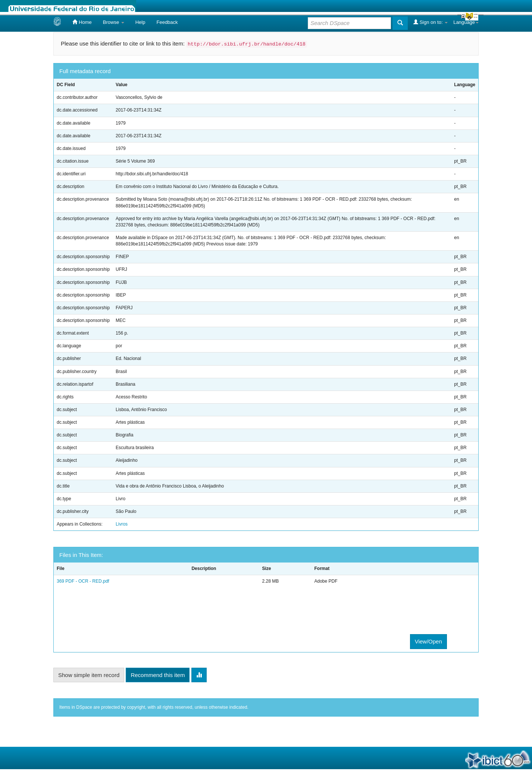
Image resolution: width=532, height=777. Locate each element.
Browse (114, 22)
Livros (122, 524)
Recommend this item (158, 675)
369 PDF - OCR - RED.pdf (83, 581)
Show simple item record (89, 675)
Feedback (167, 22)
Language (466, 22)
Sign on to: (431, 22)
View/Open (428, 641)
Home (82, 22)
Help (140, 22)
